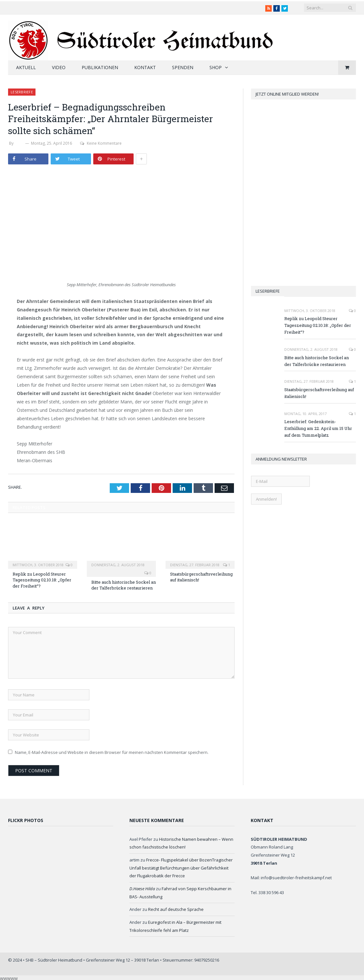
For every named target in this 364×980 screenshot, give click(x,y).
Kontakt (145, 67)
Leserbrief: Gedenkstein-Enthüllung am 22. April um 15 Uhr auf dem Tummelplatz (318, 428)
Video (59, 67)
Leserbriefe (22, 92)
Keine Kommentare (101, 143)
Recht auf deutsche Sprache (176, 909)
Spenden (183, 67)
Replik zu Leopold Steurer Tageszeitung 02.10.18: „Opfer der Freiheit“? (42, 580)
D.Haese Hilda (142, 889)
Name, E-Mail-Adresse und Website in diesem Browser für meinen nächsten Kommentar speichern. (112, 752)
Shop (216, 67)
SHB (19, 143)
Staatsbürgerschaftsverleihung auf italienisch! (319, 393)
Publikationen (100, 67)
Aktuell (26, 67)
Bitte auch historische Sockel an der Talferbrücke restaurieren (124, 585)
